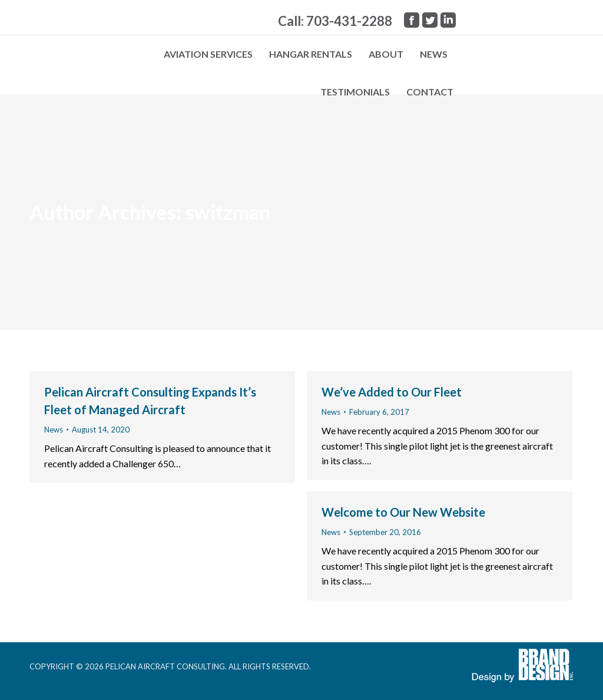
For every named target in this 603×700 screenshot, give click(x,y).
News (54, 430)
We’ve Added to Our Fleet (392, 392)
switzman (228, 212)
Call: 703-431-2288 (335, 21)
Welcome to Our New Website (403, 512)
